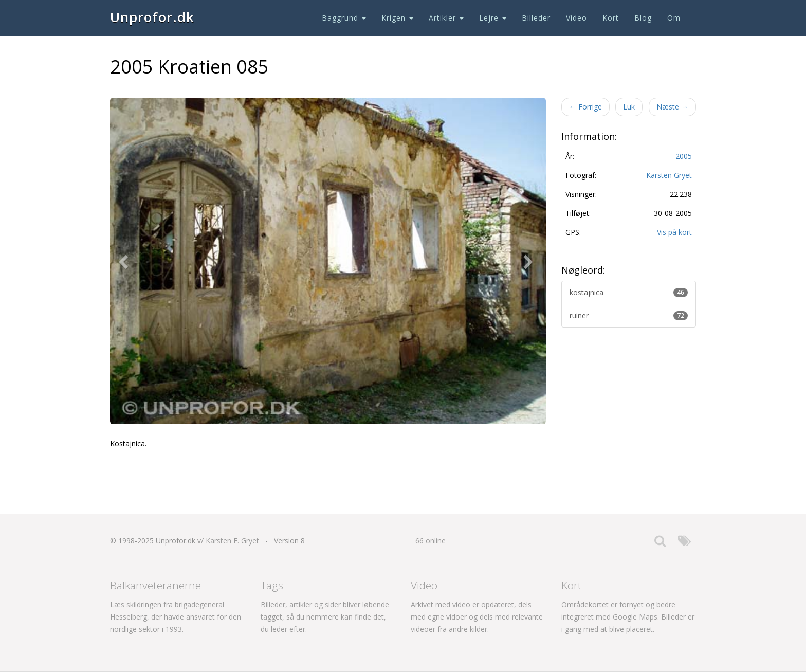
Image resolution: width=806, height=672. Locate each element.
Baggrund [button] (344, 18)
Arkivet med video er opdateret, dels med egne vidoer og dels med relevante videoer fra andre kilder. (477, 617)
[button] (125, 261)
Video (576, 18)
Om (674, 18)
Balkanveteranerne (155, 585)
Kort (611, 18)
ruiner (629, 315)
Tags (272, 585)
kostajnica (629, 292)
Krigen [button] (397, 18)
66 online (431, 541)
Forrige (585, 107)
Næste (672, 107)
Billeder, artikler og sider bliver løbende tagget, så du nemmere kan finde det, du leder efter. (325, 617)
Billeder (536, 18)
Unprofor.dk (152, 17)
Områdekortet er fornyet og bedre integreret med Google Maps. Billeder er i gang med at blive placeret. (628, 617)
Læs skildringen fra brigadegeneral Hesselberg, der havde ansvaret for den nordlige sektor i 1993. (176, 617)
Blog (643, 18)
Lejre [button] (493, 18)
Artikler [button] (446, 18)
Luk (629, 107)
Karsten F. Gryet (232, 541)
